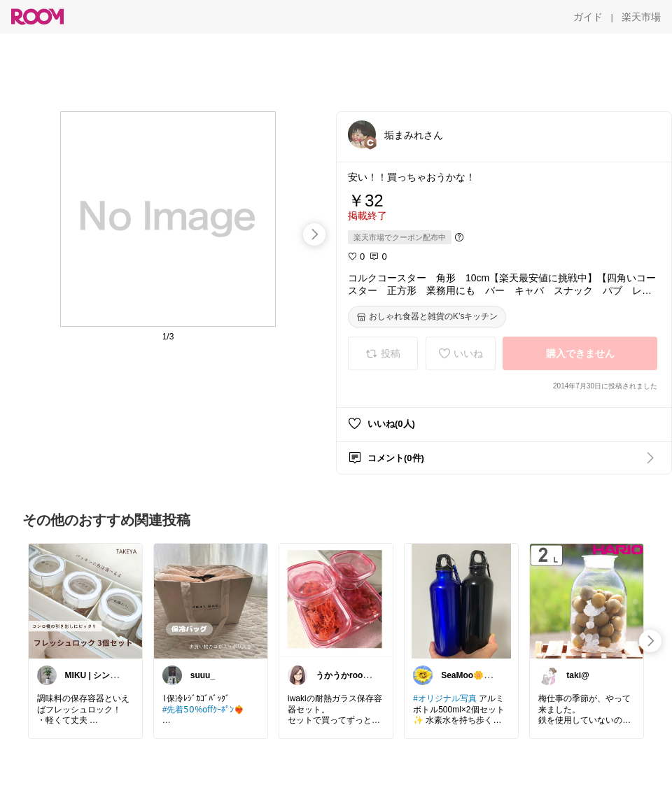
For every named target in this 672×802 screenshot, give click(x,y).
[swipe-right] (314, 234)
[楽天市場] (641, 17)
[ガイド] (588, 17)
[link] (85, 600)
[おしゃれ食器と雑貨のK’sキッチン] (427, 317)
